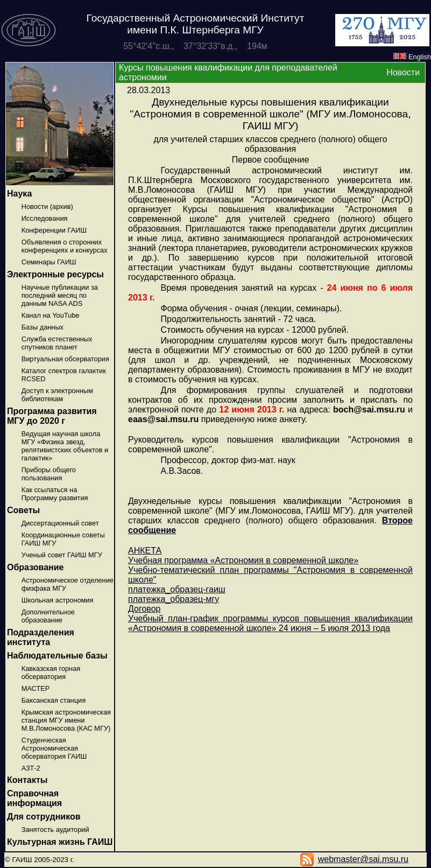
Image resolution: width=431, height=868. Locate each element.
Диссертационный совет (60, 523)
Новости (403, 72)
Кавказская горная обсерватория (51, 673)
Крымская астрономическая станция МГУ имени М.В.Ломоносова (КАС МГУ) (66, 720)
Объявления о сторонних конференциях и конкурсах (65, 246)
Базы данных (43, 327)
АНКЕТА (145, 551)
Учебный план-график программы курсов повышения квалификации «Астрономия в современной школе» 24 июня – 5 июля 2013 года (270, 623)
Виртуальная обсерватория (65, 359)
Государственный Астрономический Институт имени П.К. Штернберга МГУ (196, 24)
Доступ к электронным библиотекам (57, 395)
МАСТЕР (36, 688)
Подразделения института (41, 637)
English (412, 57)
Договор (144, 609)
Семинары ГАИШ (49, 262)
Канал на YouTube (51, 315)
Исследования (45, 218)
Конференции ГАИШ (54, 230)
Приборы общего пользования (49, 474)
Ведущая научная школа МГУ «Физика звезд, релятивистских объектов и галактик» (65, 446)
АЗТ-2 (31, 768)
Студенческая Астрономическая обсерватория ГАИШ (54, 748)
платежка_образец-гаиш (177, 589)
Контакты (27, 780)
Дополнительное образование (48, 616)
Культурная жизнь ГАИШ (60, 842)
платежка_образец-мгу (174, 599)
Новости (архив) (47, 206)
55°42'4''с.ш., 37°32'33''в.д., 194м (195, 46)
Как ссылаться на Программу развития (55, 494)
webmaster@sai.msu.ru (363, 859)
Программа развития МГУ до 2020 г (52, 416)
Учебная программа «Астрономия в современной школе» (243, 560)
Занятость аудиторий (55, 829)
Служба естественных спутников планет (57, 343)
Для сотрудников (44, 817)
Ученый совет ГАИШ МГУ (62, 555)
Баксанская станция (54, 700)
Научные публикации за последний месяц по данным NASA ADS (60, 295)
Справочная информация (34, 798)
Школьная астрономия (58, 600)
